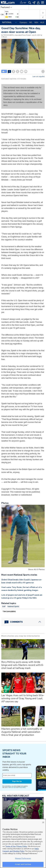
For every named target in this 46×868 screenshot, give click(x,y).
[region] (23, 843)
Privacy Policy (22, 787)
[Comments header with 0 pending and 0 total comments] (23, 622)
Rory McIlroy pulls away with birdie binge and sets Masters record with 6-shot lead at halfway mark (23, 665)
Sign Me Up (17, 781)
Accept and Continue (23, 864)
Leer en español (39, 77)
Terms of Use (12, 787)
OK (43, 822)
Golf (4, 606)
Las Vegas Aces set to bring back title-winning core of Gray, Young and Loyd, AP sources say (23, 698)
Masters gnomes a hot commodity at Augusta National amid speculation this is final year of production (22, 732)
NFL (31, 22)
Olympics (23, 22)
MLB (42, 22)
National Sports (13, 606)
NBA (36, 22)
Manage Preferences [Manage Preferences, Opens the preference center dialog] (23, 858)
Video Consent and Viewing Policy (21, 850)
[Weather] (23, 2)
